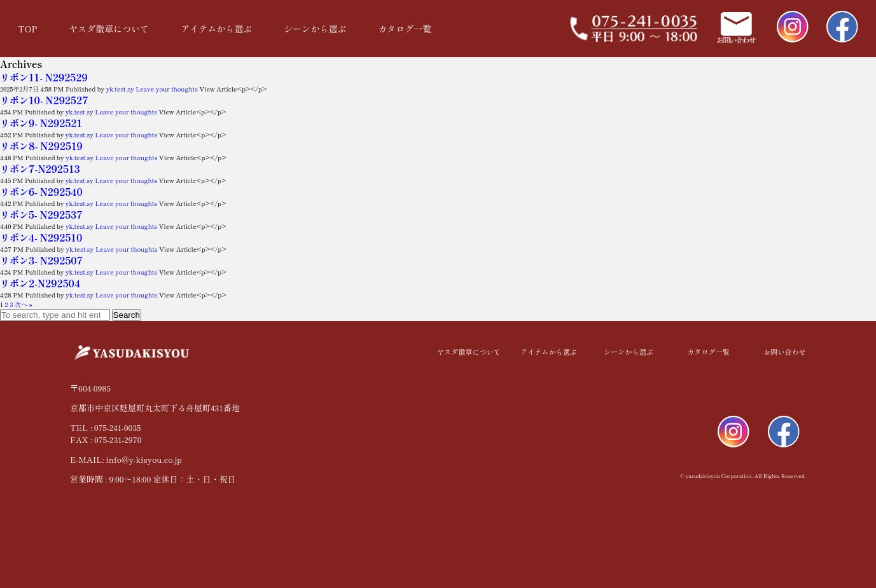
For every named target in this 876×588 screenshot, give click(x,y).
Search (127, 315)
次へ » (24, 304)
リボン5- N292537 (41, 215)
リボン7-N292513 (40, 169)
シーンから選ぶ (315, 29)
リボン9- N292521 (41, 123)
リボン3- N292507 (41, 260)
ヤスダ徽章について (109, 29)
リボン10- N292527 (44, 100)
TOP (27, 29)
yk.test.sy (120, 89)
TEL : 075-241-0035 (105, 427)
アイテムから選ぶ (216, 29)
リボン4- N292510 (41, 237)
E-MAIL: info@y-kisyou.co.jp (126, 459)
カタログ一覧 (405, 29)
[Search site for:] (55, 315)
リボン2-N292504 (40, 283)
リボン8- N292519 (41, 146)
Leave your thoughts (167, 89)
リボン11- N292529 (44, 77)
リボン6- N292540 (41, 192)
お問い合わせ (785, 352)
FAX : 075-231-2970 (106, 440)
